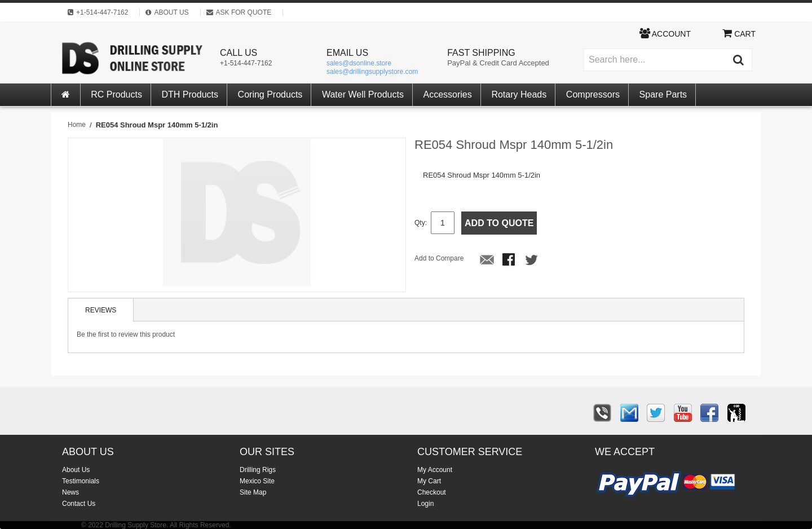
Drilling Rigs (258, 470)
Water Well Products (363, 94)
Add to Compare (439, 258)
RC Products (116, 94)
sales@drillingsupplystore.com (372, 72)
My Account (435, 470)
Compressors (593, 94)
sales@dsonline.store (359, 63)
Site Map (253, 492)
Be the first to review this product (126, 334)
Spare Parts (663, 94)
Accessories (448, 94)
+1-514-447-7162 (246, 63)
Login (425, 504)
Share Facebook (510, 261)
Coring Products (270, 94)
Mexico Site (257, 481)
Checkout (432, 492)
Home (77, 125)
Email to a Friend (487, 261)
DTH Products (190, 94)
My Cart (429, 481)
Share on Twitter (532, 261)
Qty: (421, 223)
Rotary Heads (519, 94)
